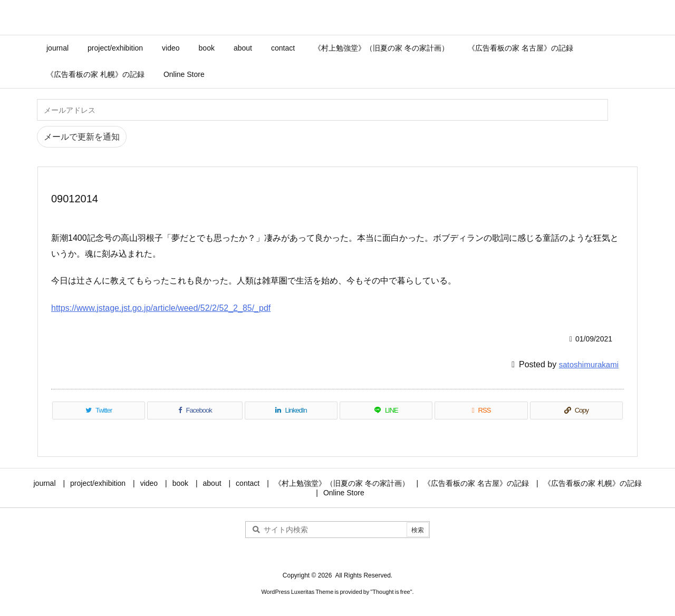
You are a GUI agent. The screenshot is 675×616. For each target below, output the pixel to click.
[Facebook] (195, 410)
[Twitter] (99, 410)
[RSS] (481, 410)
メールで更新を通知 (82, 137)
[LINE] (386, 410)
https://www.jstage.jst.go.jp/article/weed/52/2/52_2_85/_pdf (161, 308)
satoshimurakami (589, 364)
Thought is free (391, 592)
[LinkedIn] (291, 410)
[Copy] (576, 410)
